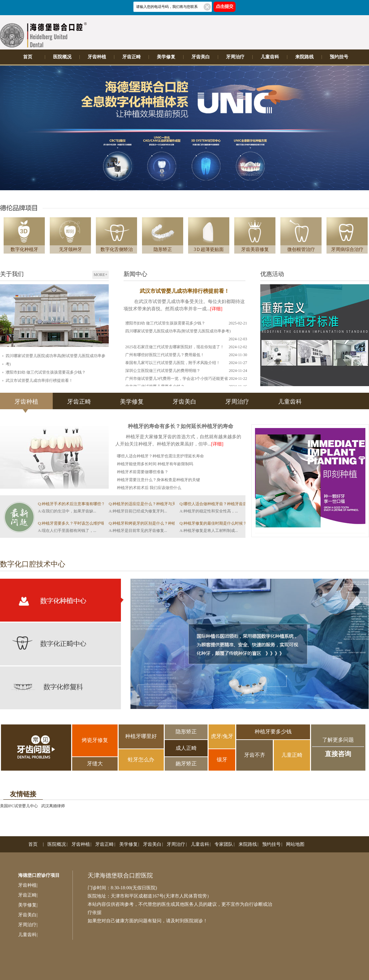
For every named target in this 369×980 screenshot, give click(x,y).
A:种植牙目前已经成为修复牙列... (138, 511)
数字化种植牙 (24, 249)
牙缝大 (95, 764)
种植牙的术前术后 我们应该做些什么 (149, 488)
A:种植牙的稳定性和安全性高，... (209, 511)
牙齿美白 (201, 57)
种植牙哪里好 (141, 736)
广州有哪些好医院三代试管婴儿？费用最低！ (165, 355)
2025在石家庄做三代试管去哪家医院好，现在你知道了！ (175, 347)
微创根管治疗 (301, 249)
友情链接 (23, 794)
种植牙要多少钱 (273, 732)
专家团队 (224, 844)
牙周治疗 (235, 57)
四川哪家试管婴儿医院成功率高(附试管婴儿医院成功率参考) (178, 331)
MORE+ (100, 275)
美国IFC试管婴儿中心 (19, 806)
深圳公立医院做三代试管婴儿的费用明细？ (163, 371)
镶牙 (222, 760)
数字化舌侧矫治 (117, 249)
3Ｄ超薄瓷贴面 (209, 249)
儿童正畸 (292, 755)
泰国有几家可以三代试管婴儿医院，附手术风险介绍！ (173, 363)
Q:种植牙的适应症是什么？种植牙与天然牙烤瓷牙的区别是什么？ (166, 504)
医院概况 (62, 57)
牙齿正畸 (131, 57)
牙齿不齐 (255, 755)
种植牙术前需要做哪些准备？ (143, 472)
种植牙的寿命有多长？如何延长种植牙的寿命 (181, 426)
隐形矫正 (163, 249)
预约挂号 (339, 57)
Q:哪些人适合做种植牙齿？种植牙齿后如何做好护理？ (227, 504)
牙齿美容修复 (255, 249)
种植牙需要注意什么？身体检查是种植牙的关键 (158, 480)
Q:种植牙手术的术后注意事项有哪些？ (71, 504)
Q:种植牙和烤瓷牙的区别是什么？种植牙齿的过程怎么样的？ (162, 523)
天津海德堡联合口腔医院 (120, 875)
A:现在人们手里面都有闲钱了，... (67, 531)
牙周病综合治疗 (347, 249)
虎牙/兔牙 (222, 736)
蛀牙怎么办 (141, 760)
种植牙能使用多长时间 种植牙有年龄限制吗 (155, 464)
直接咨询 (338, 754)
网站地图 (295, 844)
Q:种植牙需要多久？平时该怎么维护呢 (71, 523)
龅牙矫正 (186, 764)
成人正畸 (186, 748)
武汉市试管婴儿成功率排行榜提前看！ (39, 381)
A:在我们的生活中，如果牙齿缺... (67, 511)
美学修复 (166, 57)
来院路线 (304, 57)
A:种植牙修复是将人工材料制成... (209, 531)
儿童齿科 (270, 57)
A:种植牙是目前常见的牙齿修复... (138, 531)
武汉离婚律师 (53, 806)
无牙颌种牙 (71, 249)
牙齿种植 (97, 57)
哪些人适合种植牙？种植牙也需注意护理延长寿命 (160, 456)
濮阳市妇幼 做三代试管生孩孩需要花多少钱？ (46, 372)
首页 (28, 57)
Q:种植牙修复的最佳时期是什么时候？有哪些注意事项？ (229, 523)
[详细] (216, 309)
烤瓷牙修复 (95, 740)
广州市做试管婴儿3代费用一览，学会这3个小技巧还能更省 (177, 379)
